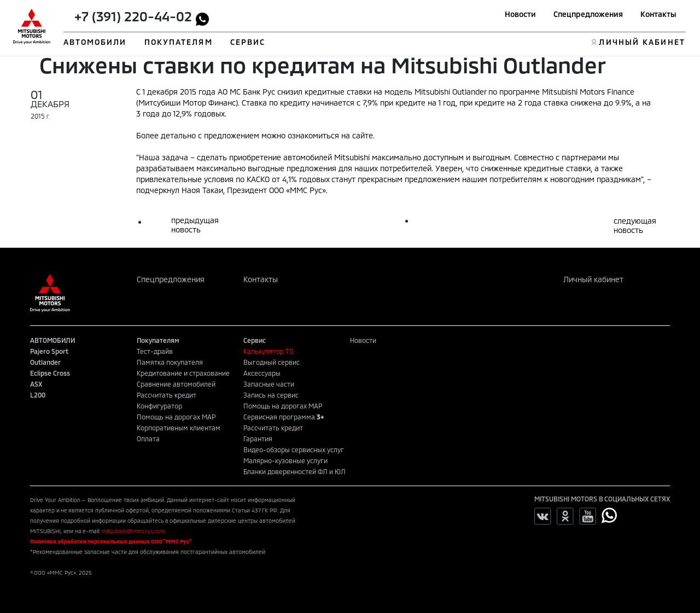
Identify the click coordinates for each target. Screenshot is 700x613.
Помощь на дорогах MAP (176, 417)
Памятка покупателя (170, 362)
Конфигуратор (159, 406)
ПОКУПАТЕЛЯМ (179, 42)
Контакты (658, 14)
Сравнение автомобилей (176, 384)
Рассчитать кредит (167, 395)
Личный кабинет (593, 279)
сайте (363, 135)
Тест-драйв (155, 351)
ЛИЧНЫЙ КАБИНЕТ (642, 42)
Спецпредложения (588, 14)
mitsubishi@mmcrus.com (133, 531)
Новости (520, 14)
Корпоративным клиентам (179, 428)
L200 (38, 395)
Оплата (148, 439)
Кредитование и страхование (183, 373)
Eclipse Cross (50, 373)
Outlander (45, 362)
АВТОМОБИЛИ (95, 42)
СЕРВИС (248, 42)
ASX (36, 384)
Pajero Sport (49, 351)
